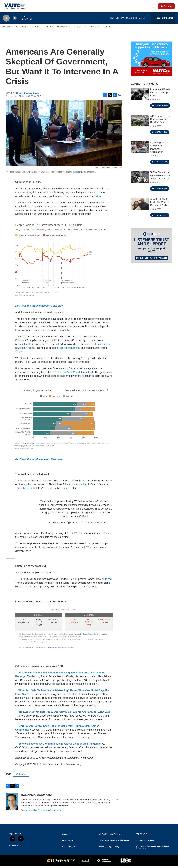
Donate (168, 7)
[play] (6, 20)
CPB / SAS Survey (144, 836)
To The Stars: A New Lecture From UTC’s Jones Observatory (160, 178)
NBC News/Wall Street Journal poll (74, 374)
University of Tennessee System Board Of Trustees (152, 849)
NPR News (21, 776)
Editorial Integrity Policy (109, 849)
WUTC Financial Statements (111, 836)
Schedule (22, 29)
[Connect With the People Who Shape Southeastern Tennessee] (152, 248)
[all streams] (163, 20)
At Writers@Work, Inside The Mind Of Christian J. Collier (160, 204)
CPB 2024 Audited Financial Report (114, 843)
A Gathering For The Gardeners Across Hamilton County (160, 121)
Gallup (97, 198)
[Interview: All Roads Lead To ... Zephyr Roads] (140, 96)
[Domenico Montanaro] (12, 804)
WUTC (17, 848)
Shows (49, 29)
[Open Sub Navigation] (12, 29)
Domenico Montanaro (28, 95)
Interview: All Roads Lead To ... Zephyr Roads (160, 94)
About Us (66, 836)
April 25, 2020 (99, 525)
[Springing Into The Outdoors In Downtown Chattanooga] (140, 149)
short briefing (79, 486)
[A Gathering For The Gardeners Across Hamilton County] (140, 123)
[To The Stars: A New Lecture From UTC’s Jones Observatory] (140, 179)
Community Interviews (145, 843)
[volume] (15, 20)
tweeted (27, 490)
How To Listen (68, 843)
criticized (107, 581)
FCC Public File (69, 849)
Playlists (36, 29)
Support (79, 29)
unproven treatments (69, 350)
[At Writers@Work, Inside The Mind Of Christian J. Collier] (140, 206)
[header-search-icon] (154, 7)
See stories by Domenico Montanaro (42, 812)
